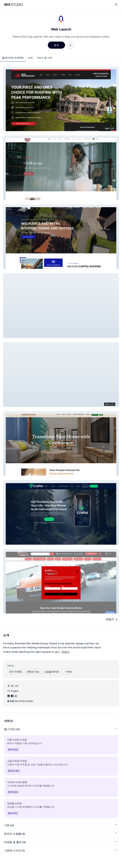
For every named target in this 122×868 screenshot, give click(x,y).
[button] (61, 99)
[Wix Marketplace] (14, 5)
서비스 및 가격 (44, 58)
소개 (30, 58)
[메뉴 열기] (116, 5)
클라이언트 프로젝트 (13, 58)
